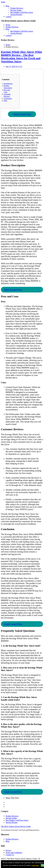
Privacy (9, 850)
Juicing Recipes (16, 14)
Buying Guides (16, 10)
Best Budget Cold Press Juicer (22, 12)
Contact (9, 17)
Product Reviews (17, 8)
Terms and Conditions (14, 853)
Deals (3, 2)
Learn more (35, 865)
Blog (7, 6)
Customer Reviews (7, 95)
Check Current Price (22, 114)
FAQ (5, 101)
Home (8, 25)
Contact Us (10, 855)
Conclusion (8, 98)
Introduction (8, 83)
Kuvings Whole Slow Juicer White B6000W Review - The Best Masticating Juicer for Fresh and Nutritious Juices (22, 57)
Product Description (8, 87)
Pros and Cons (7, 91)
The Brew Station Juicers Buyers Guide (16, 826)
